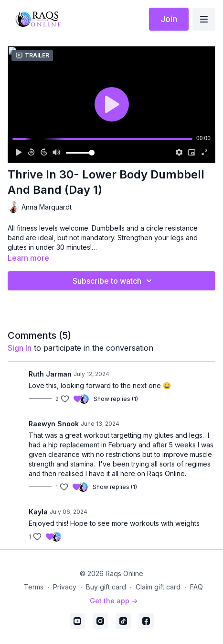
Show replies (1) (116, 399)
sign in (20, 348)
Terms (34, 587)
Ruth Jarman (50, 374)
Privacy (65, 587)
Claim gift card (158, 587)
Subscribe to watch (114, 281)
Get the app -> (114, 601)
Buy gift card (106, 587)
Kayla (38, 512)
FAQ (196, 587)
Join (169, 19)
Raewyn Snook (54, 424)
